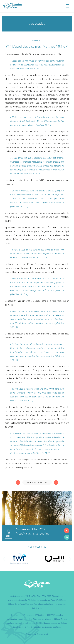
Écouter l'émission (67, 531)
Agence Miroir (43, 634)
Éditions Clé (12, 604)
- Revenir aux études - (37, 482)
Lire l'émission (67, 537)
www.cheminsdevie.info (17, 600)
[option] (19, 559)
